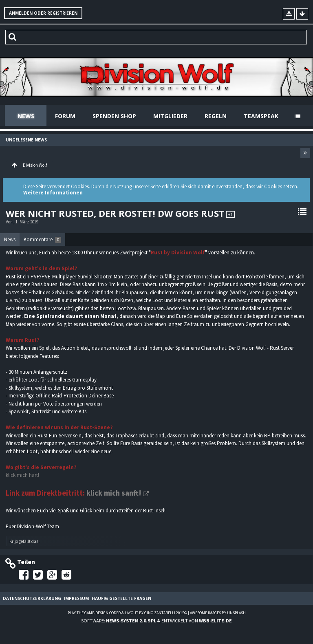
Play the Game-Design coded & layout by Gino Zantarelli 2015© (127, 613)
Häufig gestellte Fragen (121, 598)
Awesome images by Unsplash (218, 613)
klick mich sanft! (114, 493)
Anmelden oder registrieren (43, 13)
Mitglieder (170, 116)
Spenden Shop (114, 116)
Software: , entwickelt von (156, 621)
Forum (65, 116)
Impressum (76, 598)
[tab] (10, 240)
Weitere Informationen (53, 193)
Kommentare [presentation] (42, 239)
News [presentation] (10, 239)
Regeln (216, 116)
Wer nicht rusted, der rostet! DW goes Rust (115, 213)
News (26, 116)
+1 (230, 214)
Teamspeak (261, 116)
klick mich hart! (22, 475)
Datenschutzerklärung (32, 598)
